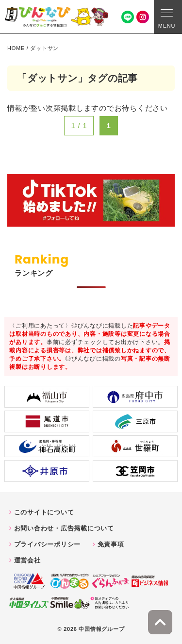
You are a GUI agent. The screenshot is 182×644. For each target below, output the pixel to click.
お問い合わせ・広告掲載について (64, 528)
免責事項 (111, 544)
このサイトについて (44, 512)
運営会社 (27, 560)
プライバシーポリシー (48, 544)
